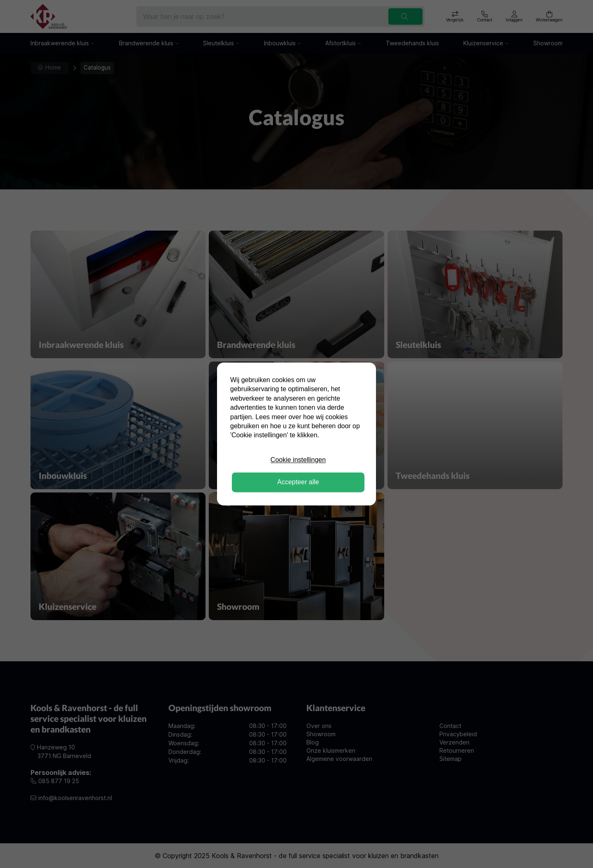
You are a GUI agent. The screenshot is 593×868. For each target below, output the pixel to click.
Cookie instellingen (298, 460)
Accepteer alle (298, 482)
